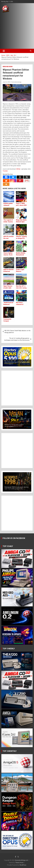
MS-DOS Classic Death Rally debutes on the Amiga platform (17, 332)
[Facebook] (6, 177)
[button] (17, 357)
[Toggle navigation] (4, 51)
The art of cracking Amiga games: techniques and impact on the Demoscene (17, 339)
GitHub (18, 169)
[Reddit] (6, 181)
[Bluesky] (13, 177)
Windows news (8, 67)
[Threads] (20, 177)
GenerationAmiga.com (22, 860)
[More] (6, 184)
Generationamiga (16, 82)
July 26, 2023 (6, 82)
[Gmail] (27, 181)
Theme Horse (19, 863)
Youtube (5, 171)
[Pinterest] (20, 181)
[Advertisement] (17, 31)
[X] (27, 177)
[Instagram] (13, 181)
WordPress (23, 865)
